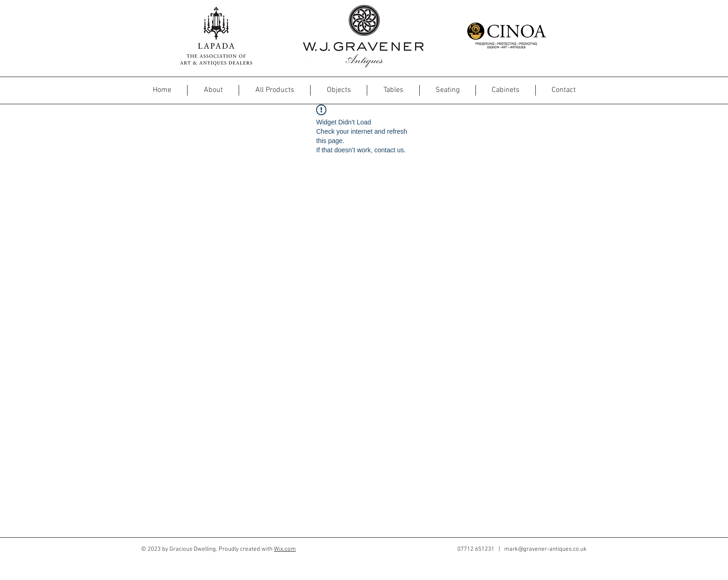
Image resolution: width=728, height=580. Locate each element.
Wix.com (285, 549)
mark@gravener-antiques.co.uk (546, 549)
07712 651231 (476, 549)
